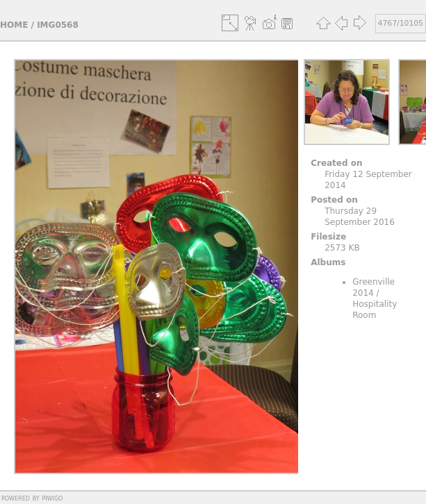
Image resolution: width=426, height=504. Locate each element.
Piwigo (52, 498)
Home (14, 25)
